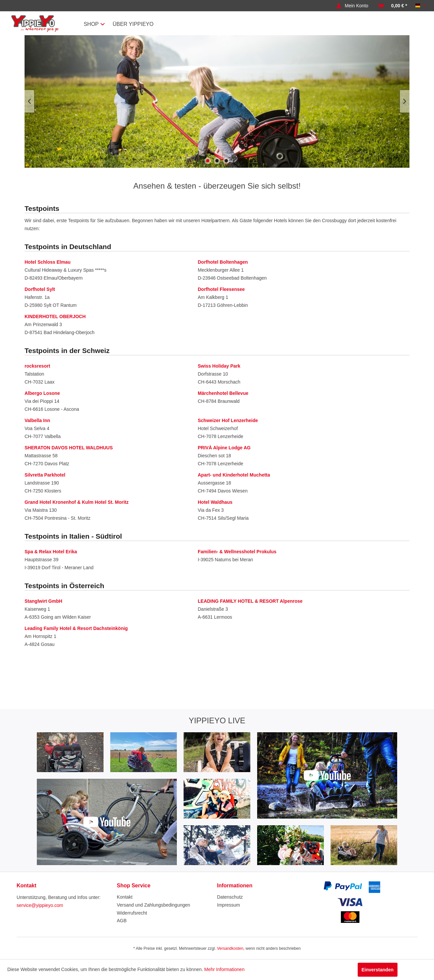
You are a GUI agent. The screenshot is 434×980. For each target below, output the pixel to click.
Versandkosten (230, 948)
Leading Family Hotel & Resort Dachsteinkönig (76, 628)
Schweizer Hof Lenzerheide (228, 420)
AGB (122, 921)
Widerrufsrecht (132, 913)
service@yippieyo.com (40, 905)
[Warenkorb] (393, 6)
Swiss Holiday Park (219, 366)
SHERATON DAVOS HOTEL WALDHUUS (69, 448)
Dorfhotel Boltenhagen (223, 262)
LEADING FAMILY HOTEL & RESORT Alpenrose (250, 601)
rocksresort (37, 366)
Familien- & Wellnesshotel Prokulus (237, 552)
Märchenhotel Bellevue (223, 393)
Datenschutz (230, 897)
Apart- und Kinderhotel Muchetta (234, 475)
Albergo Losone (42, 393)
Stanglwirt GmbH (43, 601)
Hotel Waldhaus (215, 502)
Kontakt (125, 897)
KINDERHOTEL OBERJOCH (55, 316)
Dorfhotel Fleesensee (221, 289)
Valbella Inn (37, 420)
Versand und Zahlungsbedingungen (153, 905)
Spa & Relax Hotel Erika (51, 552)
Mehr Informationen (224, 969)
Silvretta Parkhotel (45, 475)
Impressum (228, 905)
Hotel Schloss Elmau (47, 262)
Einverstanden (378, 970)
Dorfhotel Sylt (40, 289)
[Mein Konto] (352, 6)
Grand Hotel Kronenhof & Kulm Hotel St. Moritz (76, 502)
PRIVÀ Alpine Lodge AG (224, 448)
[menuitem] (352, 6)
